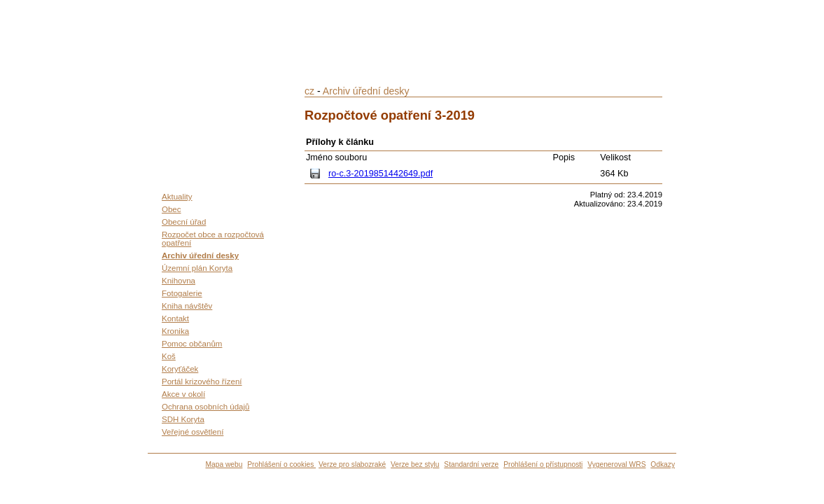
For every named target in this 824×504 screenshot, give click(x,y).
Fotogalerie (182, 293)
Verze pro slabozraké (352, 464)
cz (309, 91)
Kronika (175, 331)
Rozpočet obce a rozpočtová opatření (213, 239)
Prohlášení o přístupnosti (543, 464)
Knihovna (179, 281)
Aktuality (177, 197)
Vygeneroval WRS (616, 464)
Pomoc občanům (192, 344)
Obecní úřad (184, 222)
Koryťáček (180, 369)
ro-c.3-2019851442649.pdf (380, 174)
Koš (169, 356)
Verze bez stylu (415, 464)
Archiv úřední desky (200, 255)
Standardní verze (471, 464)
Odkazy (663, 464)
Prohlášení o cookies (281, 464)
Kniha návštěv (187, 306)
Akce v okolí (183, 394)
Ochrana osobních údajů (205, 407)
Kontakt (175, 318)
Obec (172, 209)
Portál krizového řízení (202, 381)
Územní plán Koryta (197, 268)
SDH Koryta (183, 419)
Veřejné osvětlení (193, 432)
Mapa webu (224, 464)
